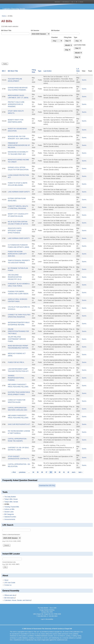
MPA (76, 2)
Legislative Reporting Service (14, 9)
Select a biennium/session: (11, 535)
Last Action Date (80, 45)
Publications (81, 2)
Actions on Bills (9, 509)
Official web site (10, 595)
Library (72, 2)
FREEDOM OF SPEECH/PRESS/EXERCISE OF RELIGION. (19, 145)
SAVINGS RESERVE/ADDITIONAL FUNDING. (16, 378)
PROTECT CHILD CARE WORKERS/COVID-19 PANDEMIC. (16, 104)
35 (38, 472)
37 (46, 472)
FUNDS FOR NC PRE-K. (16, 362)
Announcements (10, 519)
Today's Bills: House (11, 499)
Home (4, 16)
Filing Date (68, 37)
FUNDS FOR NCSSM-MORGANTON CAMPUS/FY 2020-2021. (17, 254)
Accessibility (49, 619)
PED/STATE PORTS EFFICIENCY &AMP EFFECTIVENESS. (15, 231)
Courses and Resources (66, 2)
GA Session (35, 31)
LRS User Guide (10, 583)
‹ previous (22, 472)
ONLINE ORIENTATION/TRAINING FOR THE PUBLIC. (18, 331)
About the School (57, 2)
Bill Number (55, 31)
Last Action (47, 71)
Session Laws (9, 512)
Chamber (54, 37)
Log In (43, 619)
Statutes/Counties (10, 517)
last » (80, 472)
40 (60, 472)
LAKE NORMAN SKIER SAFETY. (19, 192)
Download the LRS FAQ (47, 486)
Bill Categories (9, 514)
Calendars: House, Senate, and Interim (18, 600)
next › (74, 472)
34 (33, 472)
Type (75, 37)
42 (68, 472)
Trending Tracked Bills (12, 507)
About (6, 580)
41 (64, 472)
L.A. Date (78, 71)
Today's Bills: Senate (11, 502)
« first (14, 472)
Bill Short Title (6, 31)
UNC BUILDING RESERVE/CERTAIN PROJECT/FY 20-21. (15, 277)
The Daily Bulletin (10, 497)
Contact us (8, 585)
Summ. (84, 80)
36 (42, 472)
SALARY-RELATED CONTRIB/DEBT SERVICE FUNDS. (17, 339)
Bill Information (10, 598)
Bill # (4, 71)
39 (55, 472)
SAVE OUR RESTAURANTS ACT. (19, 424)
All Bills (7, 504)
